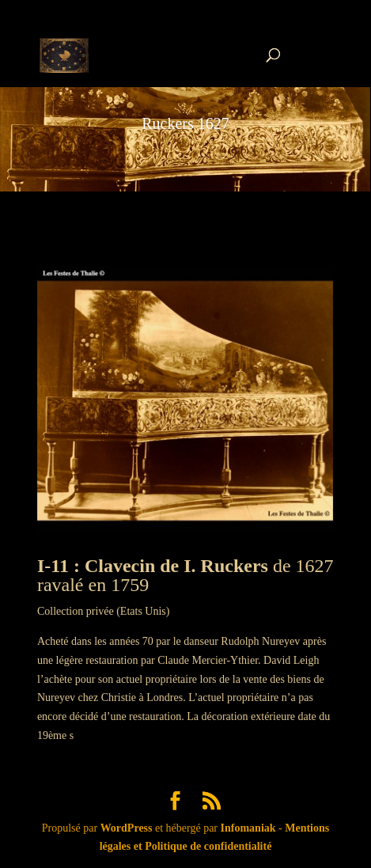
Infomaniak (248, 828)
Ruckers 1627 (185, 123)
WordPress (127, 828)
